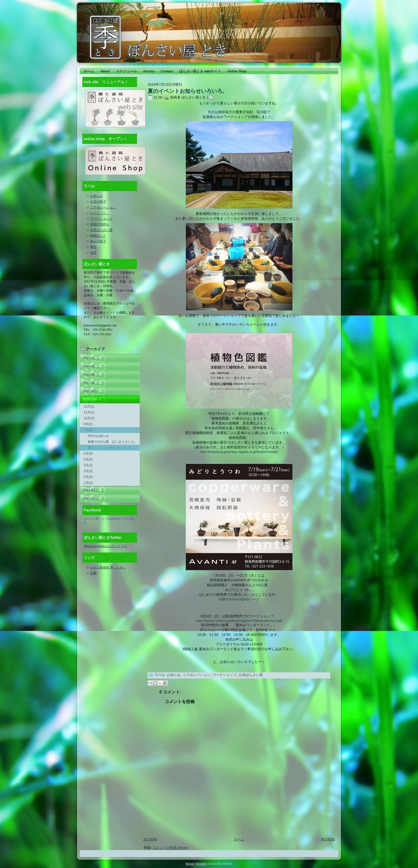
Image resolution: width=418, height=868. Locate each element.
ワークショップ (101, 219)
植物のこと (98, 236)
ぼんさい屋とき (94, 519)
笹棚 (93, 573)
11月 (89, 412)
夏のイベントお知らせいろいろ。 (112, 448)
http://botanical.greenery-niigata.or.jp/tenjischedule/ (239, 452)
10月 (89, 418)
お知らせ (97, 196)
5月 (88, 459)
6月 (88, 453)
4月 (88, 465)
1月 (88, 483)
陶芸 (93, 247)
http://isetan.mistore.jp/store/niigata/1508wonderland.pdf (239, 621)
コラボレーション (103, 207)
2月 (88, 477)
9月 (88, 424)
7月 (88, 430)
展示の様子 (98, 241)
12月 (89, 407)
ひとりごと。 (100, 213)
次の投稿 (150, 839)
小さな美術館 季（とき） (108, 567)
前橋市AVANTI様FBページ (239, 599)
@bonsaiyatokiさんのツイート (105, 546)
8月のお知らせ (98, 436)
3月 (88, 471)
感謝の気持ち (100, 224)
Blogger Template (196, 864)
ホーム (239, 839)
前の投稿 (328, 839)
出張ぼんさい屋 (101, 230)
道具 (93, 253)
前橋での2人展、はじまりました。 (113, 442)
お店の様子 (98, 202)
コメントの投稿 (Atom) (170, 848)
